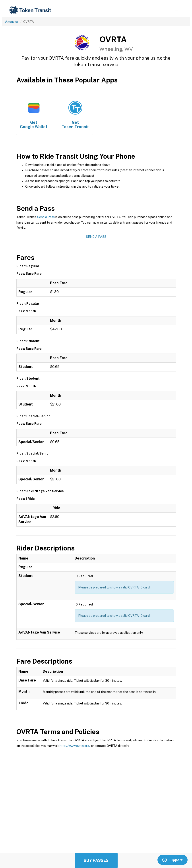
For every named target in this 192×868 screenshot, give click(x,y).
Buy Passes (96, 860)
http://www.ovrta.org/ (75, 746)
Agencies (12, 22)
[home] (31, 10)
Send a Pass (46, 217)
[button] (177, 10)
